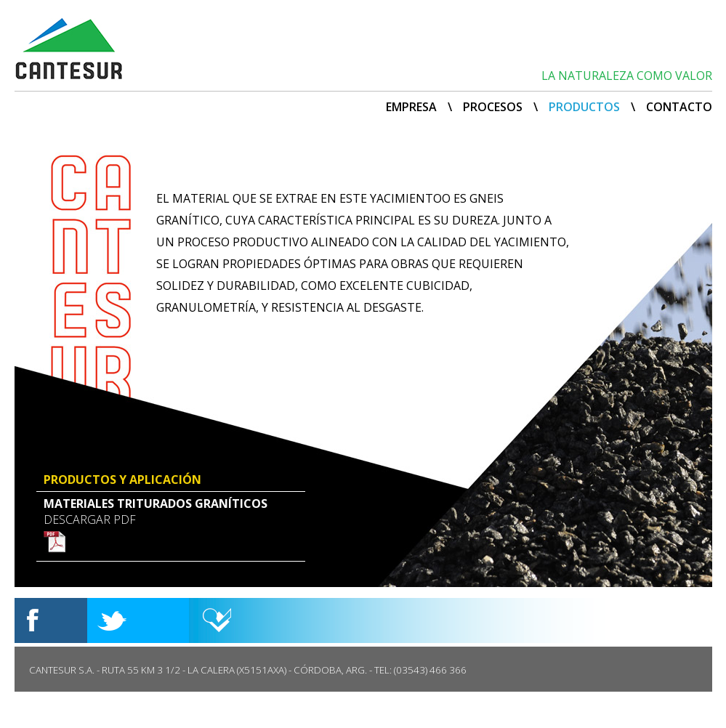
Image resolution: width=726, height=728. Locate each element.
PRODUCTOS (584, 107)
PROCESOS (493, 107)
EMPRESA (411, 107)
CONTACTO (679, 107)
